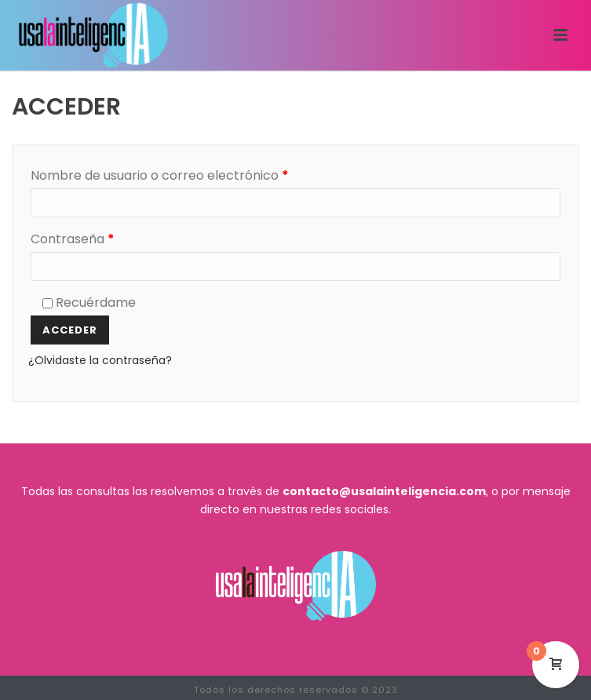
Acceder (70, 330)
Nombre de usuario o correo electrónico (194, 174)
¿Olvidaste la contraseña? (100, 360)
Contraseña (107, 237)
